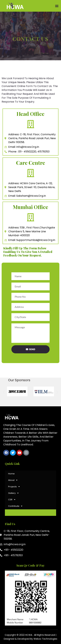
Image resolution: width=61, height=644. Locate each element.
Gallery (13, 493)
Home (11, 474)
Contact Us (14, 513)
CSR (12, 500)
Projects (14, 487)
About (13, 480)
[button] (57, 6)
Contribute (15, 506)
